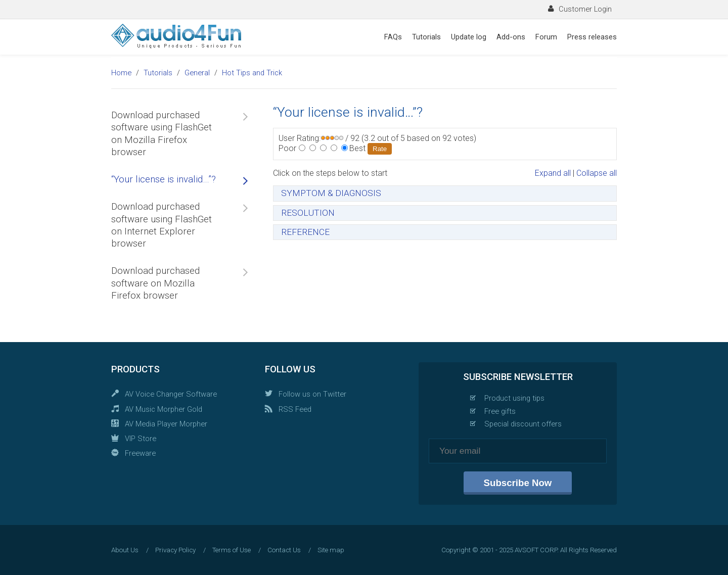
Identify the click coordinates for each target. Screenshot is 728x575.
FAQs (393, 37)
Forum (546, 37)
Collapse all (597, 173)
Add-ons (511, 37)
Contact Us (284, 550)
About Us (125, 550)
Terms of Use (232, 550)
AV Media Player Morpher (166, 424)
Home (121, 73)
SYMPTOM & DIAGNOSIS (331, 193)
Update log (469, 37)
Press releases (592, 37)
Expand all (553, 173)
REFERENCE (305, 232)
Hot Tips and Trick (252, 73)
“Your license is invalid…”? (164, 179)
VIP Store (141, 439)
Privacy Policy (175, 550)
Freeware (140, 453)
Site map (331, 550)
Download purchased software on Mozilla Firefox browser (155, 283)
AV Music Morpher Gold (164, 409)
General (197, 73)
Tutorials (426, 37)
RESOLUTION (308, 213)
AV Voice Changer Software (171, 394)
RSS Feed (295, 409)
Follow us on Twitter (312, 394)
